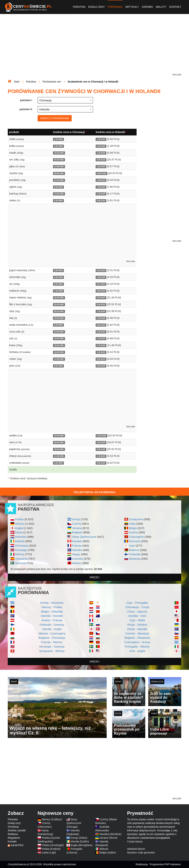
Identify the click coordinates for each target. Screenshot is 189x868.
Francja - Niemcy (52, 642)
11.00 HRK (59, 180)
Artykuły (132, 7)
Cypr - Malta (137, 620)
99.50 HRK (59, 173)
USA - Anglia (137, 651)
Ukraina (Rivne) (108, 838)
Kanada (77, 541)
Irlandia (20, 541)
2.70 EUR (101, 345)
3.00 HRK (59, 146)
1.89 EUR (101, 180)
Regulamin (14, 838)
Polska (19, 519)
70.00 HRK (59, 436)
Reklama (13, 834)
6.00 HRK (59, 201)
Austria (133, 532)
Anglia (19, 528)
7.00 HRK (59, 291)
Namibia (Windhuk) (110, 834)
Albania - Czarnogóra (52, 633)
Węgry (76, 554)
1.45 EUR (101, 194)
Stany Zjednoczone (84, 537)
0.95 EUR (101, 291)
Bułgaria (77, 532)
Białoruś (134, 550)
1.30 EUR (101, 456)
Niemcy (20, 524)
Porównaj (115, 7)
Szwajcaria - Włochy (52, 651)
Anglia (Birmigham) (81, 845)
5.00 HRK (59, 277)
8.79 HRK (59, 139)
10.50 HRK (59, 318)
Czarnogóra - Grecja (137, 642)
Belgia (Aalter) (108, 853)
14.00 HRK (59, 332)
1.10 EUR (101, 339)
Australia (77, 559)
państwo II (26, 109)
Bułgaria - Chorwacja (52, 638)
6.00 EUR (101, 304)
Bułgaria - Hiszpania (137, 638)
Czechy (77, 524)
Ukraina (77, 528)
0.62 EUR (101, 325)
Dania (19, 532)
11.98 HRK (59, 456)
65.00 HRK (59, 160)
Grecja (76, 519)
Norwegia (21, 550)
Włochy (20, 554)
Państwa (79, 7)
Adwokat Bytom (136, 849)
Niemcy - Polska (52, 607)
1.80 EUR (101, 187)
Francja (77, 546)
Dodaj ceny (97, 7)
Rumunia (135, 541)
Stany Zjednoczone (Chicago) (74, 823)
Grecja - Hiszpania (52, 603)
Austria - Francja (52, 620)
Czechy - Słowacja (137, 633)
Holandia (21, 537)
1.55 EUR (101, 167)
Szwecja (20, 563)
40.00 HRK (59, 298)
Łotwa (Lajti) (49, 853)
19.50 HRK (59, 153)
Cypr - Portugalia (137, 603)
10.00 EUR (101, 173)
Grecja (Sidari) (79, 838)
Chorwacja (22, 546)
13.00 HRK (59, 194)
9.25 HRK (59, 463)
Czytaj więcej (135, 841)
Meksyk (104, 849)
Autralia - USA (137, 616)
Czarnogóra (136, 537)
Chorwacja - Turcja (137, 607)
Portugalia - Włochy (137, 646)
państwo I (26, 100)
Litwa (132, 524)
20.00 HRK (59, 442)
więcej (95, 577)
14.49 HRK (59, 359)
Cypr (132, 546)
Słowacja (135, 559)
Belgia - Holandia (52, 611)
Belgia (133, 528)
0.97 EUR (101, 284)
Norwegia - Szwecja (52, 646)
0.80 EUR (101, 366)
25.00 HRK (59, 449)
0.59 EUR (101, 270)
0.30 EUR (101, 146)
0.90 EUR (101, 201)
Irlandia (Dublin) (80, 841)
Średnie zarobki (17, 830)
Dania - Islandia (137, 629)
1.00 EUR (101, 277)
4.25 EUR (101, 442)
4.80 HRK (59, 270)
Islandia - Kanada (52, 616)
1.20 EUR (101, 153)
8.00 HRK (59, 187)
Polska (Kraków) (51, 849)
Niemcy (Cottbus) (52, 819)
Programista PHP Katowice (165, 864)
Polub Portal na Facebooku (94, 492)
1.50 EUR (101, 318)
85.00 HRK (59, 311)
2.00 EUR (101, 332)
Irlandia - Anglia (52, 629)
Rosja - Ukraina (137, 625)
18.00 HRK (59, 345)
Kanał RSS (17, 845)
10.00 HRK (59, 339)
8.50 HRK (59, 366)
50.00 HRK (59, 304)
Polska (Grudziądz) (53, 845)
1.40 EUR (101, 139)
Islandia (77, 550)
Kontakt (175, 7)
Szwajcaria (136, 519)
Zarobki (147, 7)
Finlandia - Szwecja (52, 625)
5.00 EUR (101, 298)
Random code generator (141, 853)
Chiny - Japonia (137, 611)
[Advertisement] (94, 47)
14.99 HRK (59, 167)
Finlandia (135, 554)
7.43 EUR (101, 311)
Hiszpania (21, 559)
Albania (77, 563)
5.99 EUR (101, 160)
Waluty (161, 7)
